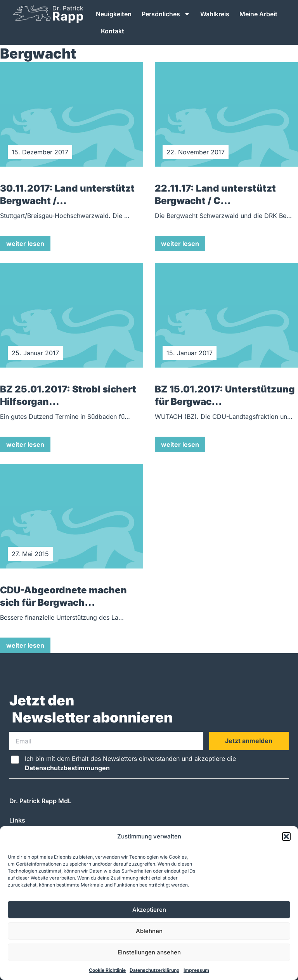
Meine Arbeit (258, 14)
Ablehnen (149, 931)
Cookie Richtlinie (107, 970)
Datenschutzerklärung (155, 970)
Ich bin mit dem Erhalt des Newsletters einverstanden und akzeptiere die (130, 763)
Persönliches (166, 14)
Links (17, 820)
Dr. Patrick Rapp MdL (40, 801)
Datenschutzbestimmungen (67, 768)
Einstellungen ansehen (149, 952)
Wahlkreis (215, 14)
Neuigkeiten (114, 14)
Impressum (196, 970)
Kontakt (113, 31)
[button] (286, 837)
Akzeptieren (149, 910)
